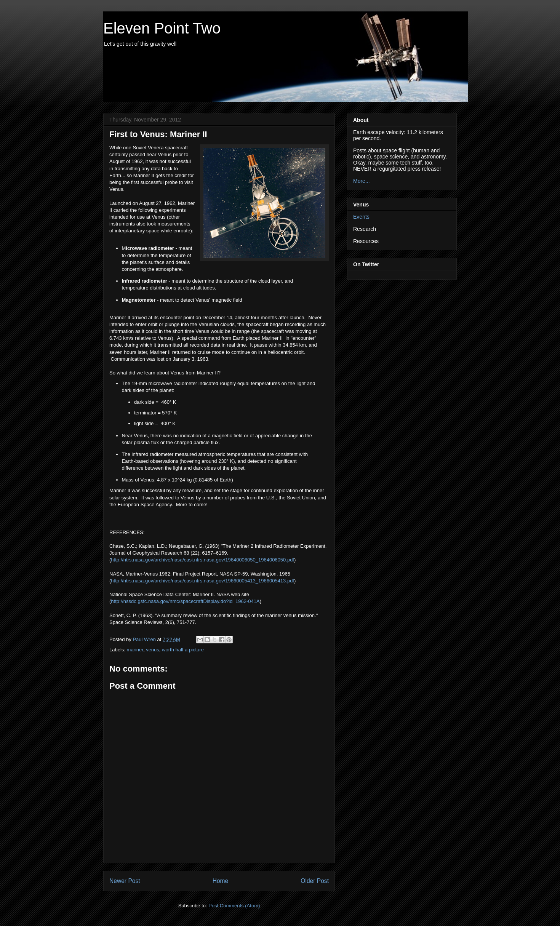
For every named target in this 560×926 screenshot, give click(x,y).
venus (153, 650)
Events (361, 217)
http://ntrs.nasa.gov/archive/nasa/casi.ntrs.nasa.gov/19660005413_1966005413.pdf (202, 581)
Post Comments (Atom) (234, 906)
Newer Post (125, 881)
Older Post (315, 881)
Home (221, 881)
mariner (135, 650)
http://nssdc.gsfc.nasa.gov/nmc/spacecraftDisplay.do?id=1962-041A (185, 601)
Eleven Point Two (162, 28)
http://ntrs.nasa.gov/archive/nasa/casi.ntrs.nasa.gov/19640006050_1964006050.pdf (202, 560)
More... (362, 181)
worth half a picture (183, 650)
